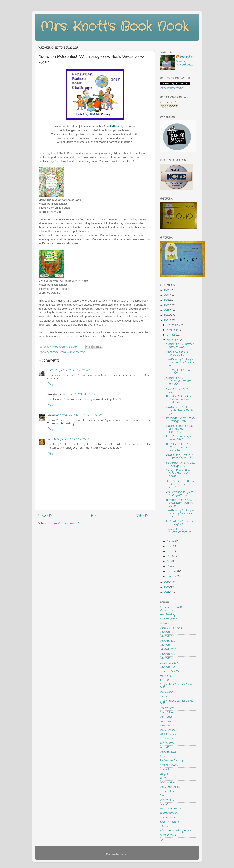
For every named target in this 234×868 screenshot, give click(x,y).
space (163, 840)
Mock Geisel (166, 717)
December (173, 325)
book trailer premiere (172, 809)
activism (165, 804)
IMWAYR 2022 (168, 752)
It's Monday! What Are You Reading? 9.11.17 (181, 464)
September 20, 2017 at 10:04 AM (85, 415)
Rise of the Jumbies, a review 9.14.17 (179, 438)
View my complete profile (185, 63)
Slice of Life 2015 (169, 672)
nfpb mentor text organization (176, 831)
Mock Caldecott (168, 713)
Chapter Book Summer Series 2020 (176, 686)
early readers (167, 743)
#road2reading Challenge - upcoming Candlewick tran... (180, 514)
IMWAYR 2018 (168, 658)
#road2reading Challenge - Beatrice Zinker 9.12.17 (180, 457)
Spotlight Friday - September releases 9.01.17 (179, 532)
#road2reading (168, 615)
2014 (167, 593)
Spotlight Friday (168, 619)
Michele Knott (188, 57)
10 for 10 (164, 680)
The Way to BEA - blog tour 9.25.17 (179, 372)
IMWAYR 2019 (168, 654)
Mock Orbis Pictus (170, 787)
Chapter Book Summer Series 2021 (176, 702)
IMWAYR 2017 (168, 641)
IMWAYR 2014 (168, 632)
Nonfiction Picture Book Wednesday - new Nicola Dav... (179, 400)
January (172, 576)
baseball (164, 770)
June (170, 552)
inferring (165, 826)
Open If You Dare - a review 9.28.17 (177, 353)
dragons (164, 774)
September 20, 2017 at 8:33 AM (79, 395)
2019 (167, 311)
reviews (164, 624)
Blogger (124, 854)
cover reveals (167, 726)
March (171, 567)
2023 (167, 291)
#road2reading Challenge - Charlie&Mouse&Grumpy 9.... (180, 410)
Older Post (144, 516)
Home (96, 516)
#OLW (164, 778)
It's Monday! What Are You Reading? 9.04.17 (181, 523)
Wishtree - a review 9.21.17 (177, 391)
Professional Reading (171, 761)
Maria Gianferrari (57, 415)
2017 (167, 321)
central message (169, 813)
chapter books (168, 818)
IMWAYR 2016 (168, 645)
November (173, 330)
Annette (52, 440)
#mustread (166, 676)
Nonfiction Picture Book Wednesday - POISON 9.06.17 (179, 503)
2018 (167, 316)
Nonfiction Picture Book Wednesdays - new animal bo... (179, 447)
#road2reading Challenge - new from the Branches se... (181, 363)
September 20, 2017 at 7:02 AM (73, 370)
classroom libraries (170, 822)
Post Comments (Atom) (66, 524)
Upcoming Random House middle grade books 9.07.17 (180, 485)
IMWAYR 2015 (168, 637)
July (169, 546)
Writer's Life (167, 800)
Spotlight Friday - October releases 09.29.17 (180, 346)
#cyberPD (165, 748)
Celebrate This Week (172, 628)
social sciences (168, 835)
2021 (167, 301)
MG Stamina (167, 739)
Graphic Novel (167, 708)
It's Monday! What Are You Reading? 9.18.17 (181, 420)
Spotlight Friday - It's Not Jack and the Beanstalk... (179, 429)
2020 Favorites (168, 734)
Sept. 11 (164, 796)
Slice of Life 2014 (169, 663)
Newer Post (47, 516)
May (169, 556)
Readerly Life (167, 791)
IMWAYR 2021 (168, 667)
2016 (167, 583)
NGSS (163, 756)
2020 (167, 306)
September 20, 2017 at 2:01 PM (74, 440)
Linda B (51, 370)
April (170, 561)
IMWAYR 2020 (168, 650)
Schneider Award (169, 765)
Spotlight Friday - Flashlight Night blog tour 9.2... (179, 381)
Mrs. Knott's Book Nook (114, 27)
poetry (163, 697)
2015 (167, 588)
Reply (50, 384)
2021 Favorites (168, 783)
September (173, 340)
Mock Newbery (168, 730)
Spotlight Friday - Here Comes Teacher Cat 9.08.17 (178, 474)
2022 (167, 296)
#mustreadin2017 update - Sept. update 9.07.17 (180, 494)
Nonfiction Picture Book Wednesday (66, 352)
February (172, 571)
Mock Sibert (167, 692)
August (171, 541)
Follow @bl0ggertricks (171, 88)
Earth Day (166, 721)
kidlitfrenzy (117, 126)
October (171, 335)
